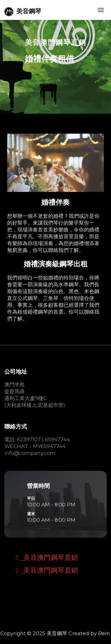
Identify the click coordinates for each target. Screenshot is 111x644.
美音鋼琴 (23, 12)
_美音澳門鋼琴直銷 (48, 558)
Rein (104, 633)
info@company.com (30, 453)
